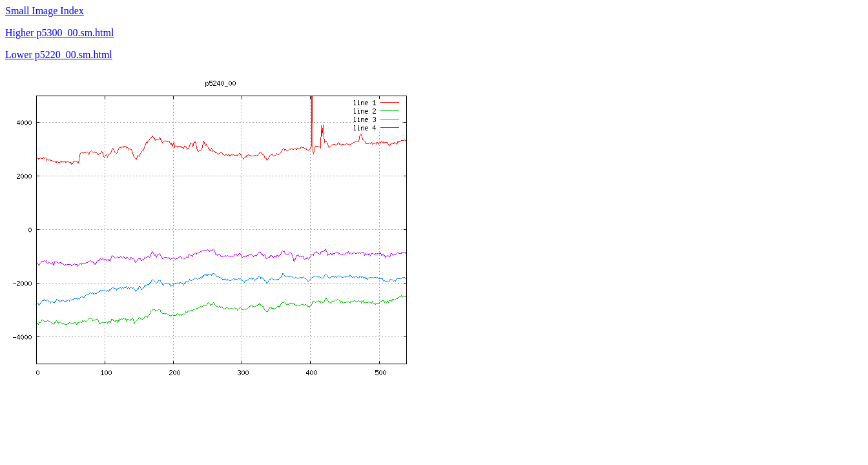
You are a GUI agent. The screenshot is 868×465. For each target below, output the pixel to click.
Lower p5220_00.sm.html (59, 55)
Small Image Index (45, 11)
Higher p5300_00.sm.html (59, 33)
